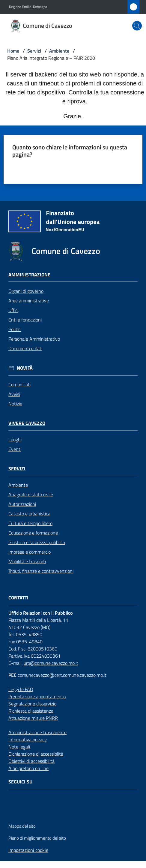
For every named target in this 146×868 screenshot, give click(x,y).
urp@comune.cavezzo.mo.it (51, 663)
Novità (25, 368)
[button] (137, 26)
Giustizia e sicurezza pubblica (37, 542)
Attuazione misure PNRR (33, 718)
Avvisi (14, 394)
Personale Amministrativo (34, 339)
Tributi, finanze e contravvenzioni (41, 571)
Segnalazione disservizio (32, 704)
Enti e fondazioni (25, 320)
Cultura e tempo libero (30, 523)
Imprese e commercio (30, 552)
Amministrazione (29, 275)
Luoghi (15, 440)
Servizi (34, 51)
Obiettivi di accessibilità (31, 761)
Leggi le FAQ (21, 689)
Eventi (15, 449)
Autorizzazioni (22, 504)
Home (13, 51)
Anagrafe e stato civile (31, 495)
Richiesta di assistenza (31, 711)
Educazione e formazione (33, 533)
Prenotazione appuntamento (37, 696)
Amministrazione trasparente (37, 732)
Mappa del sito (22, 826)
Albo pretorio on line (28, 768)
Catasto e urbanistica (29, 514)
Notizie (15, 404)
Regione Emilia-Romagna (28, 7)
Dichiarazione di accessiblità (36, 754)
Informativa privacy (28, 740)
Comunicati (19, 385)
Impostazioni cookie (28, 850)
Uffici (13, 310)
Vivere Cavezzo (27, 423)
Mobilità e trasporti (27, 561)
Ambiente (59, 51)
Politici (15, 329)
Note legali (19, 747)
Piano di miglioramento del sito (37, 838)
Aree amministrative (29, 301)
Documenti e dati (25, 348)
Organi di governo (26, 291)
